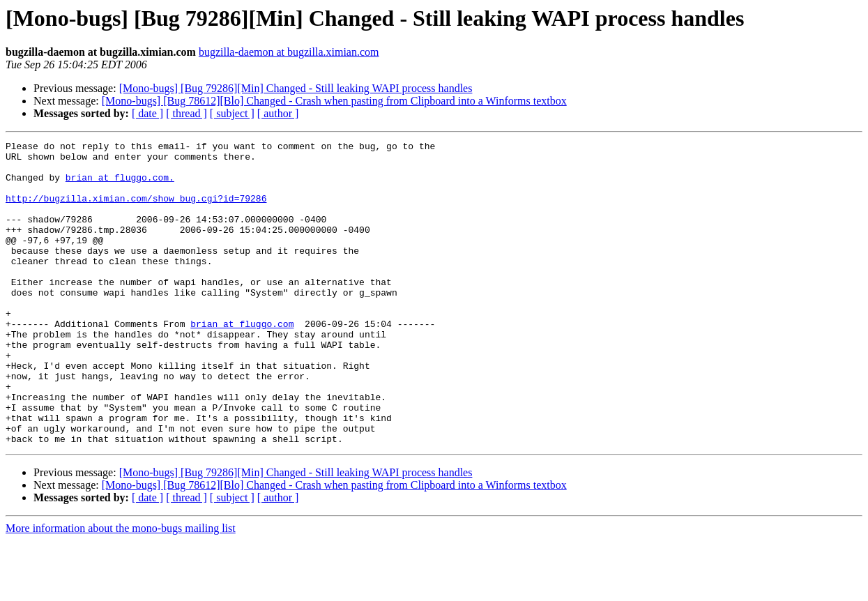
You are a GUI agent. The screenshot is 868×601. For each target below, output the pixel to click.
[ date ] (147, 113)
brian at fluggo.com (242, 361)
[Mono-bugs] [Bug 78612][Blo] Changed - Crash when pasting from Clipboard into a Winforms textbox (334, 101)
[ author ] (278, 113)
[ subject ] (232, 113)
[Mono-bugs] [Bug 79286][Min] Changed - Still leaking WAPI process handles (296, 88)
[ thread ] (186, 113)
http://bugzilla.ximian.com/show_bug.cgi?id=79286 (136, 211)
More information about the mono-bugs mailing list (121, 589)
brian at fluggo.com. (120, 185)
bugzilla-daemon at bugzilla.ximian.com (289, 52)
